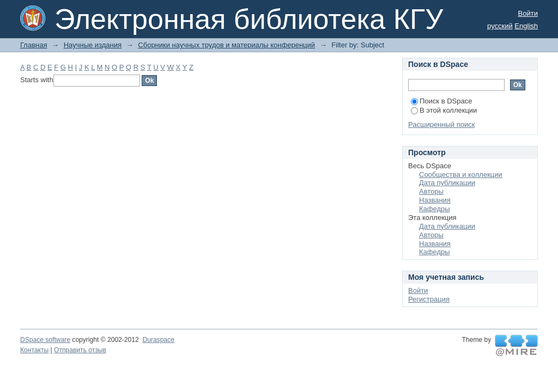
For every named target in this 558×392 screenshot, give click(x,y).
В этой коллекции (444, 110)
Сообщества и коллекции (461, 174)
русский (500, 26)
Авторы (431, 191)
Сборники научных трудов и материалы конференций (226, 45)
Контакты (34, 350)
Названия (435, 200)
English (526, 26)
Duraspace (158, 340)
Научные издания (93, 45)
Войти (528, 13)
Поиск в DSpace (441, 101)
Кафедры (435, 209)
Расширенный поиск (441, 124)
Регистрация (429, 299)
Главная (34, 45)
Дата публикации (447, 183)
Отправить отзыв (80, 350)
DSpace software (45, 340)
